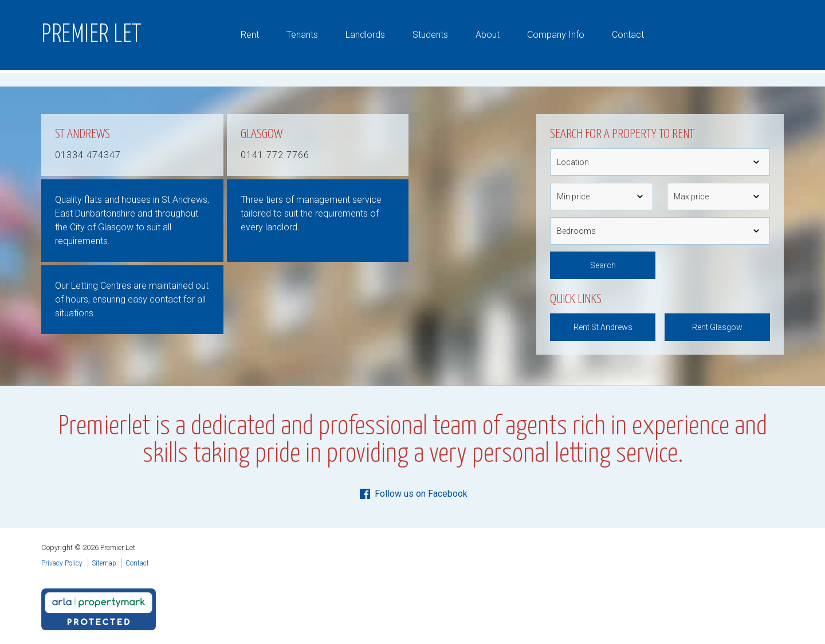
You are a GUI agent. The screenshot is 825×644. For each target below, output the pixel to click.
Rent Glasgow (717, 327)
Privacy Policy (62, 563)
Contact (628, 35)
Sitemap (104, 563)
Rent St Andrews (603, 327)
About (488, 35)
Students (430, 35)
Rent (250, 35)
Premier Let (92, 35)
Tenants (302, 35)
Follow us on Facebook (413, 494)
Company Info (556, 35)
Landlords (365, 35)
